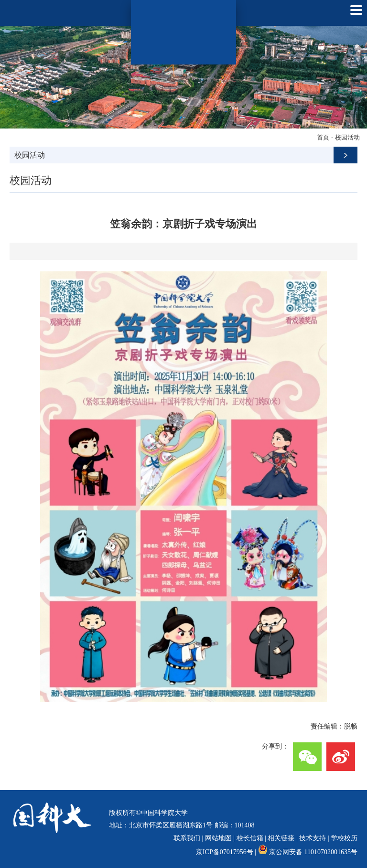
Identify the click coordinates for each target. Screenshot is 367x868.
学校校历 (344, 838)
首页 (323, 137)
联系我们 (187, 838)
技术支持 (313, 838)
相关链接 (281, 838)
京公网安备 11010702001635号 (313, 852)
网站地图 (218, 838)
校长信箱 (250, 838)
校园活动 (347, 137)
